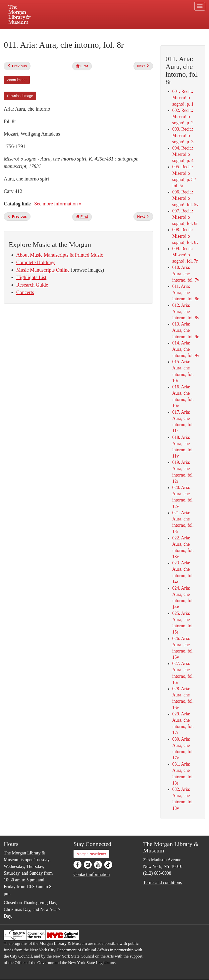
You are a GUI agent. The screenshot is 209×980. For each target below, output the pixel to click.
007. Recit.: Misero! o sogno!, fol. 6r (185, 217)
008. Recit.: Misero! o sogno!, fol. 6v (185, 236)
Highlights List (31, 277)
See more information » (58, 204)
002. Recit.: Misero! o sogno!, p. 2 (183, 117)
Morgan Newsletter (91, 854)
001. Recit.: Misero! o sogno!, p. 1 (183, 98)
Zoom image (17, 80)
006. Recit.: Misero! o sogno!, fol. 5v (185, 198)
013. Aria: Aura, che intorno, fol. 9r (185, 330)
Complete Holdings (36, 262)
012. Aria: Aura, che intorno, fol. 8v (186, 312)
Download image (20, 96)
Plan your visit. (45, 33)
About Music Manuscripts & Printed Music (60, 255)
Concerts (25, 292)
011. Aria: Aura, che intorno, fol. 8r (185, 293)
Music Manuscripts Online (43, 270)
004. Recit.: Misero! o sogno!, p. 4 (183, 154)
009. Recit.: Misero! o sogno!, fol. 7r (185, 255)
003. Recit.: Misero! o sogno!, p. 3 (183, 135)
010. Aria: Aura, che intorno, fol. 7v (186, 274)
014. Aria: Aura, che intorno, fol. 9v (186, 349)
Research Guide (32, 285)
